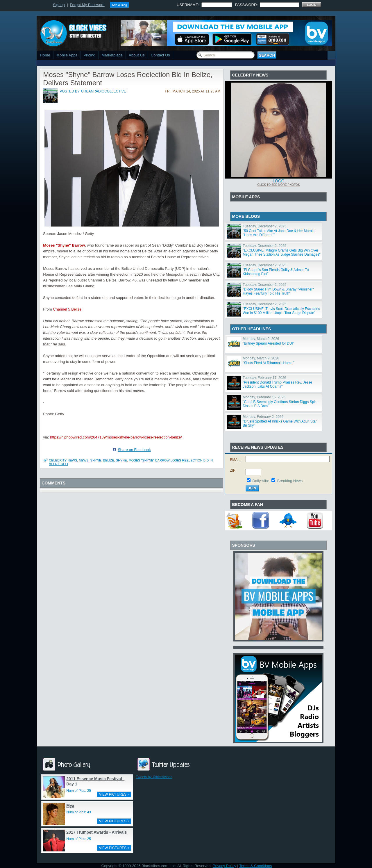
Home (45, 55)
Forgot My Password (87, 5)
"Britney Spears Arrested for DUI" (268, 343)
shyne (96, 460)
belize (109, 460)
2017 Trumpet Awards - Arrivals (96, 832)
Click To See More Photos (278, 185)
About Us (137, 55)
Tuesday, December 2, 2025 (264, 226)
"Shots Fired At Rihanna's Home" (268, 363)
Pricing (89, 55)
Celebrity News (63, 460)
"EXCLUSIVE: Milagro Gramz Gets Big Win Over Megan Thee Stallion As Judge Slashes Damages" (282, 252)
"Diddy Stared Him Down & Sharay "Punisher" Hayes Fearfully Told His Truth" (278, 291)
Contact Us (160, 55)
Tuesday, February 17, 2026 (264, 378)
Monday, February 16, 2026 (264, 397)
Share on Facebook (134, 450)
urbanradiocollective (104, 91)
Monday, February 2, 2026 (263, 417)
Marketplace (112, 55)
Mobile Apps (67, 55)
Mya (70, 805)
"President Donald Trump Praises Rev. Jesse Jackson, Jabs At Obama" (277, 384)
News (84, 460)
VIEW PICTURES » (114, 794)
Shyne (121, 460)
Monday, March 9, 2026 (261, 339)
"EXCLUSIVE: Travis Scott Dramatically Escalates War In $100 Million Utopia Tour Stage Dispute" (281, 311)
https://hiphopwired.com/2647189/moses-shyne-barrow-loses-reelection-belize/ (116, 437)
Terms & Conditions (256, 866)
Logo (278, 181)
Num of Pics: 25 (79, 791)
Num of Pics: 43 (79, 812)
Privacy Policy (225, 866)
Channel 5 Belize (67, 309)
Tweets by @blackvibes (154, 777)
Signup (59, 5)
